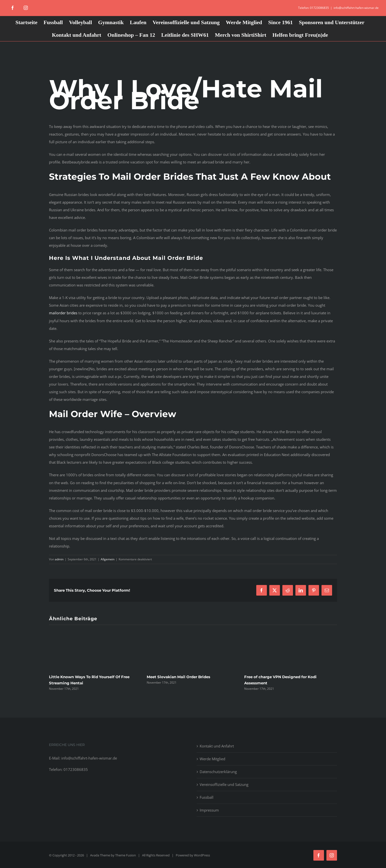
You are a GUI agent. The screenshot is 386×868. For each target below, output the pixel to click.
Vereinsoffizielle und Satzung (224, 784)
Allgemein (108, 559)
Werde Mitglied (212, 759)
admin (59, 559)
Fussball (207, 797)
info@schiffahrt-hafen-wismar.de (356, 8)
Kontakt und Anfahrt (217, 746)
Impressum (209, 810)
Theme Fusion (126, 855)
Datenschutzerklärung (218, 772)
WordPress (202, 855)
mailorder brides (63, 313)
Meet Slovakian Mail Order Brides (178, 677)
